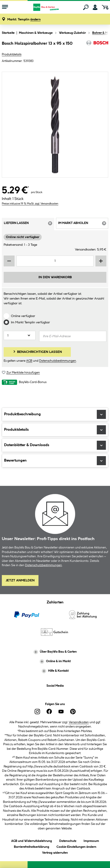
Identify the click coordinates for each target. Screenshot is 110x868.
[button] (24, 20)
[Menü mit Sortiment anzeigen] (5, 7)
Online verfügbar (23, 316)
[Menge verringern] (9, 261)
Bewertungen (55, 461)
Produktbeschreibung (55, 414)
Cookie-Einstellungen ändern (76, 846)
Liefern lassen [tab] (29, 225)
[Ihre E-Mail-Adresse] (73, 336)
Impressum (91, 840)
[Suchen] (86, 7)
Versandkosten (79, 722)
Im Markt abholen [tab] (83, 225)
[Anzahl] (20, 335)
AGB (29, 361)
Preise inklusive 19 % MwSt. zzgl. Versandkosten (30, 204)
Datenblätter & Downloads (55, 445)
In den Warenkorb (55, 277)
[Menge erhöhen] (101, 261)
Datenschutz (68, 840)
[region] (55, 125)
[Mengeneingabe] (55, 261)
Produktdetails (12, 54)
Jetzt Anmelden (20, 580)
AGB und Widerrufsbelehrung (32, 840)
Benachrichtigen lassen (37, 352)
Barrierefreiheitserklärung (32, 846)
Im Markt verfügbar (30, 322)
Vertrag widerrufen (55, 853)
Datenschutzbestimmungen (58, 361)
